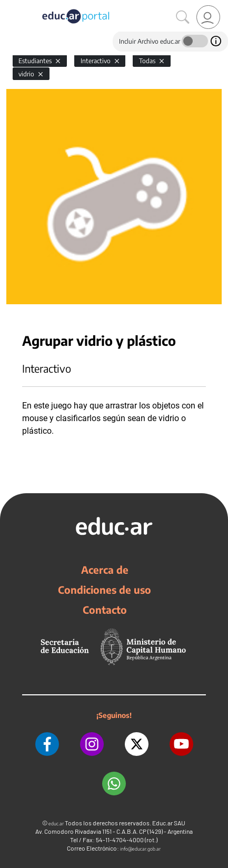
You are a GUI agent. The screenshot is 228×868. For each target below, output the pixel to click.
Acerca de (105, 570)
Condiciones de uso (105, 590)
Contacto (105, 610)
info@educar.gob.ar (140, 849)
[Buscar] (183, 17)
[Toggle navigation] (9, 6)
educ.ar (56, 824)
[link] (208, 17)
